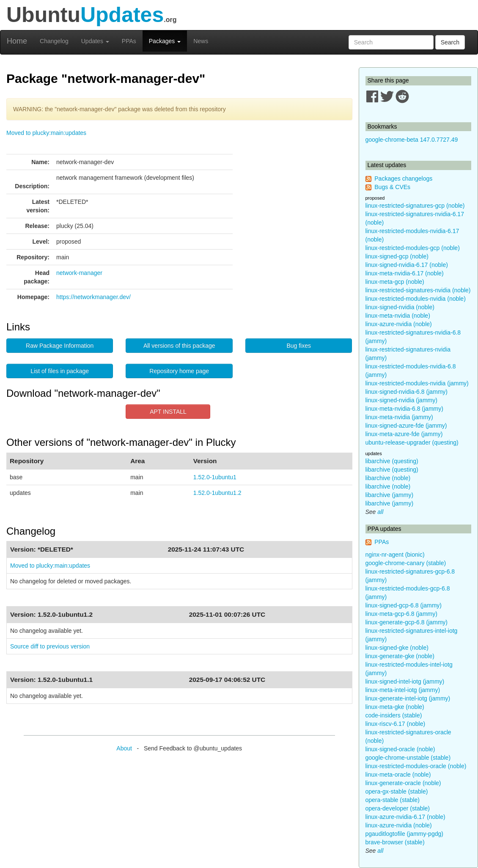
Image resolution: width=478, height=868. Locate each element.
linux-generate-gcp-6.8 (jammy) (407, 622)
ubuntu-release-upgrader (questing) (412, 442)
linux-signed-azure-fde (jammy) (406, 426)
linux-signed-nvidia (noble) (400, 307)
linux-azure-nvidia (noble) (399, 324)
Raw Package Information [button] (60, 346)
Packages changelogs (403, 179)
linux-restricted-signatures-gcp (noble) (415, 206)
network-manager (79, 273)
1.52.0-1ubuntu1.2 (217, 493)
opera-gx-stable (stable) (397, 791)
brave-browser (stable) (395, 842)
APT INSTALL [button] (168, 412)
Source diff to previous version (50, 646)
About (124, 748)
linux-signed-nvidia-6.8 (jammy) (407, 392)
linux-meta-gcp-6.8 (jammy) (401, 614)
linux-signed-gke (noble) (397, 648)
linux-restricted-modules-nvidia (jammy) (417, 383)
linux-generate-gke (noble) (400, 656)
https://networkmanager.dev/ (93, 297)
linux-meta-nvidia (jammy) (399, 417)
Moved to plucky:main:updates (46, 133)
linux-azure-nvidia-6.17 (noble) (405, 817)
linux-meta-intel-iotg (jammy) (403, 690)
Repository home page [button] (179, 371)
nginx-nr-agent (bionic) (395, 555)
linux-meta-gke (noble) (395, 707)
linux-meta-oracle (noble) (398, 775)
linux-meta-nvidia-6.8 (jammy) (404, 409)
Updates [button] (95, 41)
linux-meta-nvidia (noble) (398, 316)
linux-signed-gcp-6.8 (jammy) (404, 605)
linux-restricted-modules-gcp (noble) (413, 248)
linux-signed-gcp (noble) (397, 256)
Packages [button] (165, 41)
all (380, 512)
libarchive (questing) (392, 461)
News (201, 41)
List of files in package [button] (60, 371)
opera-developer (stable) (398, 808)
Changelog (54, 41)
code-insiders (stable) (394, 715)
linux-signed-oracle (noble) (400, 749)
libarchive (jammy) (390, 495)
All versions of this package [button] (179, 346)
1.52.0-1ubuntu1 (215, 477)
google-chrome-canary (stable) (406, 563)
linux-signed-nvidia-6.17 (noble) (407, 265)
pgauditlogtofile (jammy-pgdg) (404, 834)
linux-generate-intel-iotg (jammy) (408, 698)
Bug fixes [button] (299, 346)
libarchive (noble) (388, 478)
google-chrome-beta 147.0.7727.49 (412, 140)
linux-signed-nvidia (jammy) (401, 400)
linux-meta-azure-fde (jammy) (404, 434)
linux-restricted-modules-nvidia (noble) (416, 299)
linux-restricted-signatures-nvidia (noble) (418, 290)
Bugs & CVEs (392, 187)
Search (450, 42)
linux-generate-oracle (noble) (403, 783)
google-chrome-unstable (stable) (408, 758)
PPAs (129, 41)
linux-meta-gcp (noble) (395, 282)
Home (17, 41)
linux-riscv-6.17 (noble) (396, 724)
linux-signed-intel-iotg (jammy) (405, 681)
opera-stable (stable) (393, 800)
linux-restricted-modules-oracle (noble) (416, 766)
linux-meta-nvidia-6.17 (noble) (405, 273)
